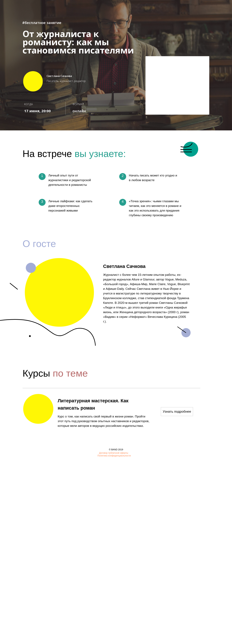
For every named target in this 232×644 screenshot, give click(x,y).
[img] (207, 453)
